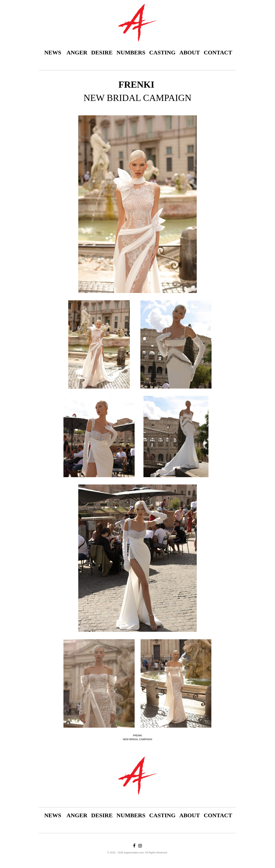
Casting (162, 52)
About (190, 52)
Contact (218, 52)
